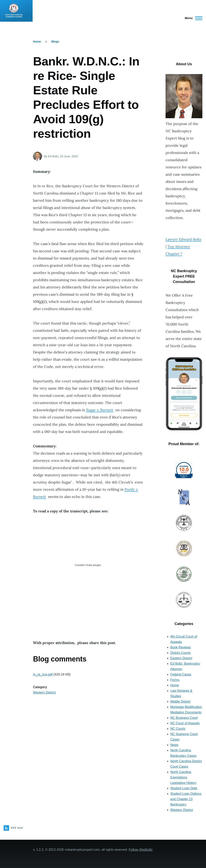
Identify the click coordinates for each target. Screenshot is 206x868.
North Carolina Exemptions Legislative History (183, 777)
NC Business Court (184, 718)
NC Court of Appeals (185, 723)
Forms (175, 680)
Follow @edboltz (141, 850)
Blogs (55, 42)
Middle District (180, 702)
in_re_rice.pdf (43, 674)
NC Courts (178, 729)
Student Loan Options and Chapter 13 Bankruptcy (186, 799)
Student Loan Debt (184, 788)
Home (37, 42)
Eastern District (181, 658)
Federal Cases (181, 674)
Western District (44, 692)
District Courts (180, 653)
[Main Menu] (192, 18)
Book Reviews (181, 647)
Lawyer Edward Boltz (183, 239)
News (174, 745)
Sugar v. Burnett (100, 410)
